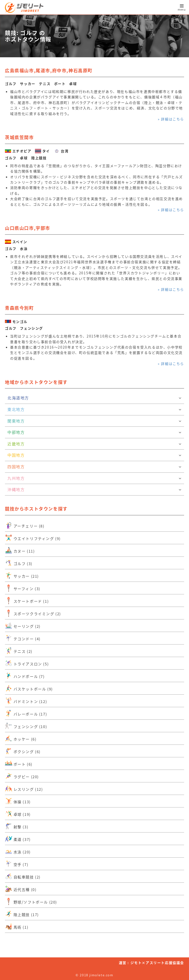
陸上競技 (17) (22, 914)
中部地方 (94, 432)
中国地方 (94, 455)
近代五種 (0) (21, 889)
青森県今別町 (19, 308)
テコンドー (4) (23, 638)
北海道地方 (94, 398)
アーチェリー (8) (25, 525)
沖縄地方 (94, 490)
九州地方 (94, 478)
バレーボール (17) (26, 713)
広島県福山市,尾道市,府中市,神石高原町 (49, 70)
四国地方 (94, 467)
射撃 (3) (17, 826)
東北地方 (94, 410)
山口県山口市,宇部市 (28, 228)
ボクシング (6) (23, 751)
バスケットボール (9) (29, 688)
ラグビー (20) (22, 776)
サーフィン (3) (23, 588)
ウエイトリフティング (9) (33, 538)
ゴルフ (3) (19, 563)
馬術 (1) (17, 926)
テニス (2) (19, 651)
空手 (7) (17, 864)
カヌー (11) (20, 550)
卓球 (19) (18, 814)
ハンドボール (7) (25, 676)
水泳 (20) (18, 851)
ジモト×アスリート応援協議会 (157, 963)
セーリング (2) (23, 626)
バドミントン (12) (26, 701)
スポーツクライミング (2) (33, 613)
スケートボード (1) (27, 600)
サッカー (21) (22, 575)
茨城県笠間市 (19, 137)
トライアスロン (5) (27, 663)
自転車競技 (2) (23, 876)
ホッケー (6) (21, 738)
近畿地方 (94, 444)
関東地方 (94, 421)
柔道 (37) (18, 839)
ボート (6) (19, 763)
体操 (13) (18, 801)
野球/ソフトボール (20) (31, 901)
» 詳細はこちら (171, 119)
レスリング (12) (24, 789)
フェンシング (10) (26, 726)
